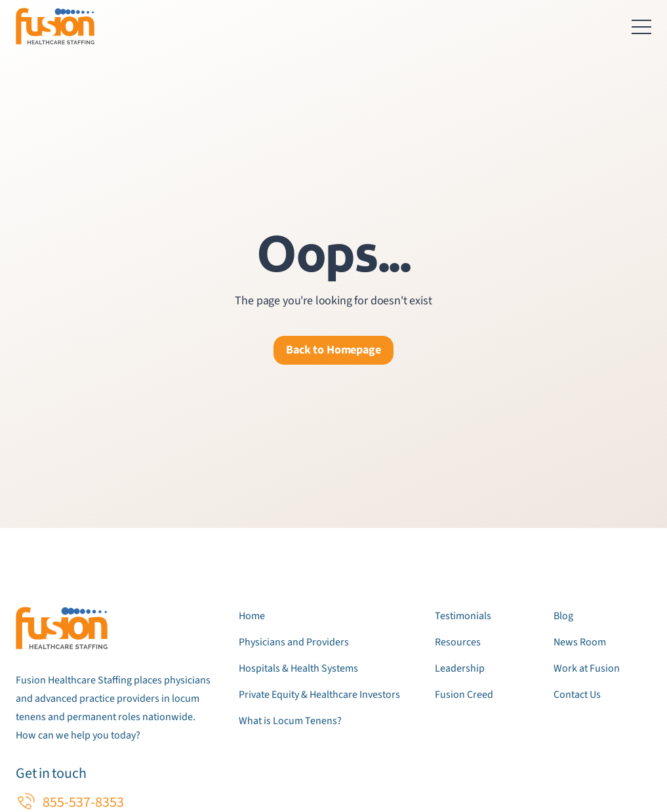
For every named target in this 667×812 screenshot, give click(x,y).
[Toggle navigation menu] (641, 26)
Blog (563, 616)
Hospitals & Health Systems (298, 668)
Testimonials (463, 616)
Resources (458, 642)
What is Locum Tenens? (290, 721)
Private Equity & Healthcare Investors (319, 695)
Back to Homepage (333, 350)
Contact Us (577, 695)
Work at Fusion (587, 668)
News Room (580, 642)
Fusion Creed (464, 695)
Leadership (460, 668)
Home (252, 616)
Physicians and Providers (294, 642)
